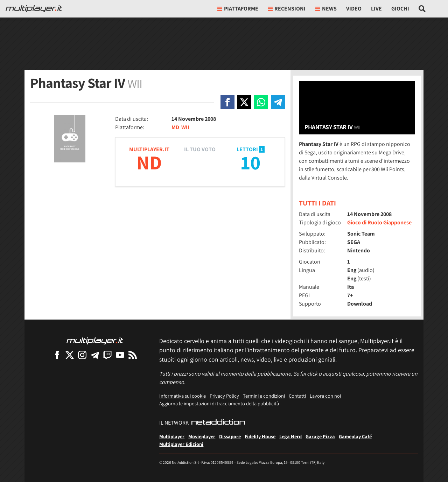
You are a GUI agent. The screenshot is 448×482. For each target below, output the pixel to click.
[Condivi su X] (244, 102)
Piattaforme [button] (238, 9)
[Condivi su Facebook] (227, 102)
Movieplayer (202, 436)
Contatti (297, 396)
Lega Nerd (290, 436)
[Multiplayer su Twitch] (107, 355)
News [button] (326, 9)
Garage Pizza (320, 436)
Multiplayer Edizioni (181, 444)
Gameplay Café (355, 436)
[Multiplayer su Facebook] (57, 355)
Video (354, 9)
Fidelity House (260, 436)
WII (185, 127)
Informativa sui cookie (183, 396)
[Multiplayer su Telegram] (95, 355)
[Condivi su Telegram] (278, 102)
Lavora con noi (325, 396)
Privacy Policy (224, 396)
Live (376, 9)
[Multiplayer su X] (70, 355)
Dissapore (230, 436)
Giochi (400, 9)
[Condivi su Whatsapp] (261, 102)
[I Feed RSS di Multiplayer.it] (133, 355)
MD (175, 127)
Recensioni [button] (287, 9)
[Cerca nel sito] (422, 9)
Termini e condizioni (264, 396)
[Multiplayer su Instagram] (82, 355)
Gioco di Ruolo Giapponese (379, 222)
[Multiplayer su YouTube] (120, 355)
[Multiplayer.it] (34, 9)
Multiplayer (172, 436)
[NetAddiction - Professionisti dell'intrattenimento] (218, 423)
